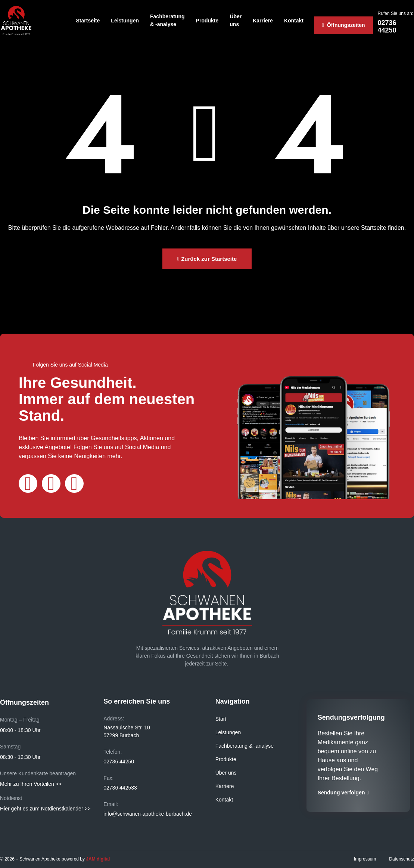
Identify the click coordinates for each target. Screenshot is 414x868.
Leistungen (125, 21)
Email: (111, 804)
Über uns (236, 20)
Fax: (108, 778)
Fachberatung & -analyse (167, 20)
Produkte (207, 21)
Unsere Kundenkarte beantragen (38, 773)
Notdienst (11, 798)
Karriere (263, 21)
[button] (207, 259)
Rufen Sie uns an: (396, 13)
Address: (114, 719)
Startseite (88, 21)
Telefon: (113, 752)
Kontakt (294, 21)
